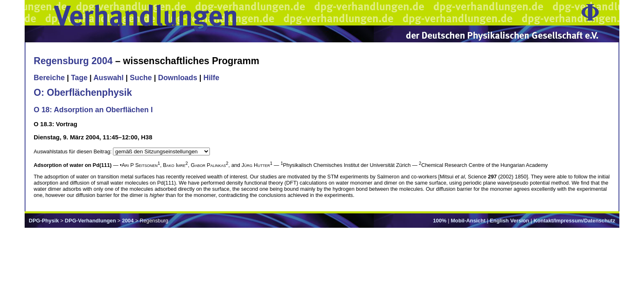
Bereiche (49, 78)
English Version (509, 221)
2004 (128, 221)
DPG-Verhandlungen (90, 221)
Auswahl (108, 78)
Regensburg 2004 (73, 61)
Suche (141, 78)
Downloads (178, 78)
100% (440, 221)
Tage (79, 78)
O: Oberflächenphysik (83, 92)
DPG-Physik (44, 221)
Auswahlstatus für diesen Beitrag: (73, 151)
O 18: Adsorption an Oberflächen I (93, 110)
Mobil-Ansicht (468, 221)
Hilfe (211, 78)
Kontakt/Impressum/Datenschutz (574, 221)
